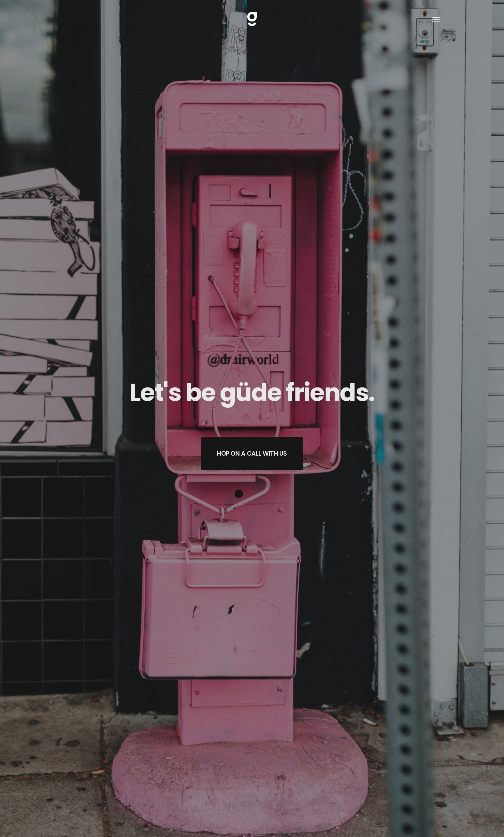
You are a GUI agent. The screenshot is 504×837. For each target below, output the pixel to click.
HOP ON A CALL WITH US (252, 454)
